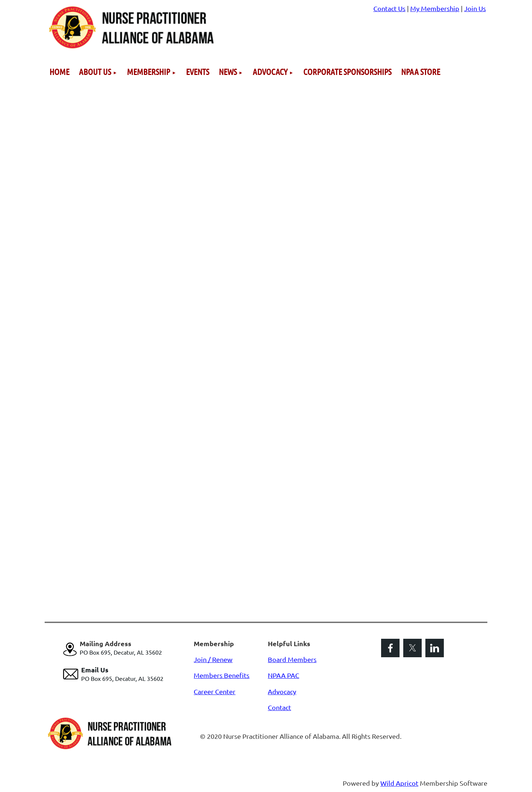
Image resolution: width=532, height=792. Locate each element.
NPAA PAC (284, 675)
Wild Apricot (399, 783)
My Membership (435, 8)
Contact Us (389, 8)
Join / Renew (213, 659)
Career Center (215, 691)
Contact (279, 707)
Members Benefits (222, 675)
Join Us (475, 8)
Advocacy (282, 691)
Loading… (163, 344)
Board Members (292, 659)
